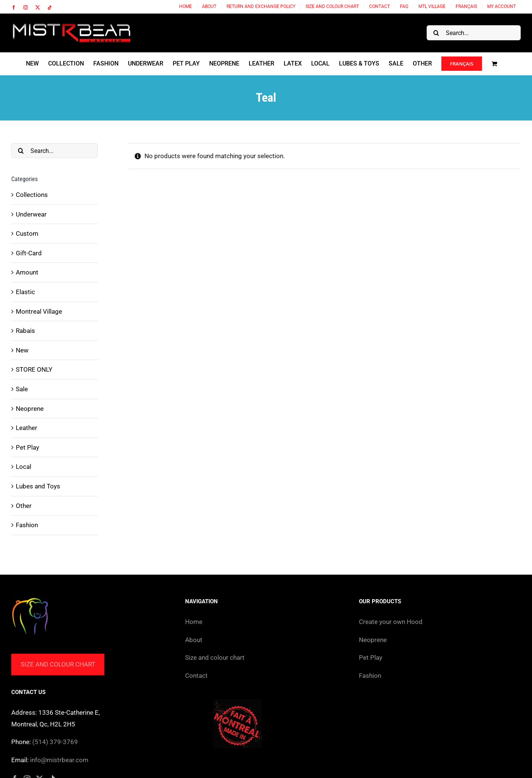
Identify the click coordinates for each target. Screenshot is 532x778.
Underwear (31, 214)
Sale (22, 389)
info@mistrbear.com (59, 760)
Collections (32, 195)
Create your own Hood (391, 622)
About (194, 640)
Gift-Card (29, 253)
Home (194, 622)
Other (24, 506)
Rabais (25, 331)
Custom (27, 233)
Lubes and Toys (38, 486)
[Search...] (474, 33)
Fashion (27, 525)
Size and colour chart (58, 664)
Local (24, 467)
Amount (27, 272)
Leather (27, 428)
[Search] (436, 33)
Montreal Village (39, 311)
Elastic (25, 292)
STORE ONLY (34, 369)
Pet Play (27, 447)
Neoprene (30, 409)
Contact (196, 676)
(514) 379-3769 (55, 742)
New (22, 350)
